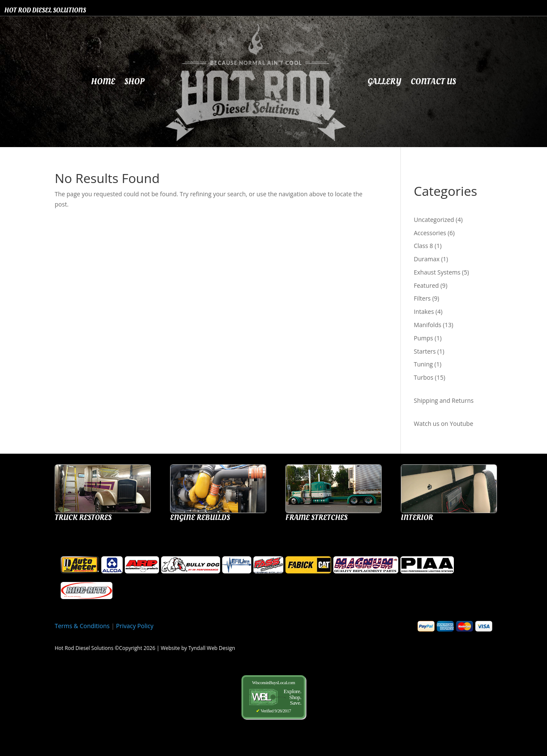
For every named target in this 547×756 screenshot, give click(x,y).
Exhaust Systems (438, 272)
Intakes (425, 312)
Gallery (384, 82)
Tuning (424, 364)
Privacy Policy (135, 626)
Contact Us (433, 82)
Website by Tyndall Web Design (198, 648)
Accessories (431, 233)
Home (103, 82)
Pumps (424, 338)
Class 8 (424, 246)
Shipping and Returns (444, 400)
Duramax (427, 259)
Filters (423, 298)
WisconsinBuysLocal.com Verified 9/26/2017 (273, 697)
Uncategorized (435, 220)
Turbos (424, 377)
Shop (134, 82)
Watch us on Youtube (443, 424)
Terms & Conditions (82, 626)
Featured (427, 285)
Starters (425, 351)
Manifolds (428, 325)
